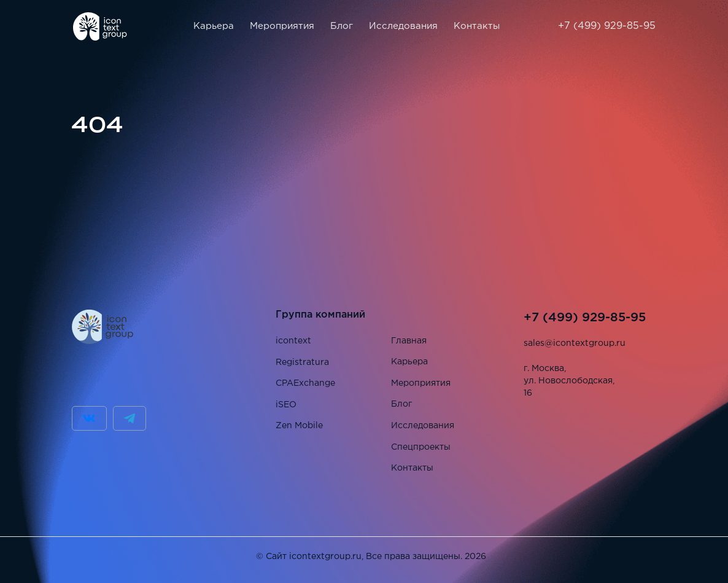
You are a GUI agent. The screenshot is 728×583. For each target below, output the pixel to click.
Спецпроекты (421, 447)
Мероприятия (282, 26)
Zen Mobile (299, 426)
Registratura (302, 362)
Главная (409, 341)
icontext (293, 341)
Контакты (477, 26)
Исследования (403, 26)
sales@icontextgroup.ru (575, 343)
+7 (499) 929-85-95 (607, 26)
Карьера (214, 26)
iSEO (286, 405)
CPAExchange (305, 383)
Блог (342, 26)
